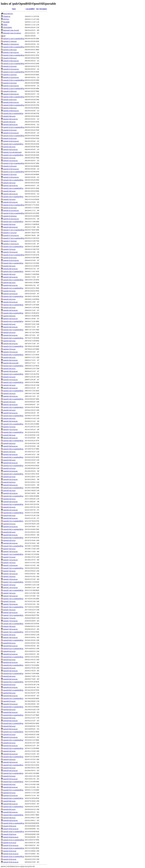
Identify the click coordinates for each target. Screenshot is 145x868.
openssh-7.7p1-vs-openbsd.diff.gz (13, 615)
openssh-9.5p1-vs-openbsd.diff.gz (13, 773)
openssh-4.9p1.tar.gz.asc (10, 360)
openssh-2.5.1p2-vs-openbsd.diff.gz (14, 72)
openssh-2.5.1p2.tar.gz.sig (11, 77)
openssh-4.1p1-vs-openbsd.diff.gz (13, 288)
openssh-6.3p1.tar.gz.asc (10, 493)
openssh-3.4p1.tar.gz (9, 191)
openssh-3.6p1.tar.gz (9, 224)
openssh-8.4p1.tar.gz (9, 676)
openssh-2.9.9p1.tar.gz (10, 100)
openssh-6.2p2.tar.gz (9, 482)
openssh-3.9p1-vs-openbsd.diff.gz (13, 271)
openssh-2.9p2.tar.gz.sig (10, 125)
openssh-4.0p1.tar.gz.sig (10, 285)
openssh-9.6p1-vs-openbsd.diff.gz (13, 782)
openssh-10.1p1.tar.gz (10, 843)
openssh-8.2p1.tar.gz (9, 660)
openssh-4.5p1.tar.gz (9, 332)
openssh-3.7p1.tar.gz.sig (10, 252)
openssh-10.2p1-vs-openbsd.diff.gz (14, 848)
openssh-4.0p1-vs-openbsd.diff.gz (13, 280)
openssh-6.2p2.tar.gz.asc (10, 485)
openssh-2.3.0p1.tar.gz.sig (11, 61)
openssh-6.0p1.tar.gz (9, 460)
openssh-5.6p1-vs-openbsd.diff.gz (13, 416)
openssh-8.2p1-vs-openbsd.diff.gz (13, 657)
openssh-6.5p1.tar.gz (9, 507)
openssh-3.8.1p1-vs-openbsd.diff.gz (14, 255)
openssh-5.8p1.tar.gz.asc (10, 438)
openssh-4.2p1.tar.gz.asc (10, 302)
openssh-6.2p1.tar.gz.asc (10, 479)
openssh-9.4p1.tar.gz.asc (10, 771)
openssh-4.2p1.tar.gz (9, 299)
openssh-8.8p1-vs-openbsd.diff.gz (13, 707)
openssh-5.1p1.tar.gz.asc (10, 380)
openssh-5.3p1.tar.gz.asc (10, 396)
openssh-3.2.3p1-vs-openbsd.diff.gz (14, 172)
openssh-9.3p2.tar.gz (9, 759)
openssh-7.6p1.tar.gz (9, 610)
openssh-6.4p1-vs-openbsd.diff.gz (13, 496)
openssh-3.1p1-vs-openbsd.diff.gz (13, 155)
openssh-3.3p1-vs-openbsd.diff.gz (13, 180)
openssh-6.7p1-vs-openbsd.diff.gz (13, 521)
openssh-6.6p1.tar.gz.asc (10, 518)
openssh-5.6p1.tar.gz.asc (10, 421)
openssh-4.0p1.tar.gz (9, 283)
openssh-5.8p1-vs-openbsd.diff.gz (13, 432)
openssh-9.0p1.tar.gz (9, 726)
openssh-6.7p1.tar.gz (9, 524)
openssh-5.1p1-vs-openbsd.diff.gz (13, 374)
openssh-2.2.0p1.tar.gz (10, 50)
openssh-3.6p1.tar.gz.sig (10, 227)
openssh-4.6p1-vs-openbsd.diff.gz (13, 338)
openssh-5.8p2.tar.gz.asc (10, 446)
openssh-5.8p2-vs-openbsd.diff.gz (13, 441)
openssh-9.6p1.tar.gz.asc (10, 787)
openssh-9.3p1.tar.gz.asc (10, 754)
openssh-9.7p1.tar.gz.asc (10, 795)
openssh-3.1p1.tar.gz (9, 158)
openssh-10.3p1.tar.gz (10, 859)
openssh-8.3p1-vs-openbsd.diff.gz (13, 665)
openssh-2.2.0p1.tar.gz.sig (11, 52)
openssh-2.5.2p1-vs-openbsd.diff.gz (14, 80)
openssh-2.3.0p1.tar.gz (10, 58)
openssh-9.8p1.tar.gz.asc (10, 804)
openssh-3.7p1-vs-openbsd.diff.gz (13, 247)
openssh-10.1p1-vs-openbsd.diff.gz (14, 840)
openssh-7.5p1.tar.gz (9, 601)
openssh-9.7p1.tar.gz (9, 793)
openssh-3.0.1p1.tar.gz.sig (11, 133)
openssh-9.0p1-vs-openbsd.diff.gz (13, 723)
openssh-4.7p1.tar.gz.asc (10, 352)
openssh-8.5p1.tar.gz (9, 685)
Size (37, 9)
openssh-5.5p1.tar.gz (9, 410)
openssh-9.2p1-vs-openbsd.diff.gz (13, 740)
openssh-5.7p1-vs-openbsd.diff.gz (13, 424)
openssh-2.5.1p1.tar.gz (10, 66)
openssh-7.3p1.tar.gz (9, 585)
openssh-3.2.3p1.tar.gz (10, 174)
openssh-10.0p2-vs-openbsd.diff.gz (14, 832)
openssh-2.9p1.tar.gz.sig (10, 119)
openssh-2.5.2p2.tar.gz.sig (11, 94)
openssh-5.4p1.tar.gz (9, 402)
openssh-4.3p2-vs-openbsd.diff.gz (13, 313)
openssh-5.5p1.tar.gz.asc (10, 413)
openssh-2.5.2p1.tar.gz (10, 83)
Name (14, 9)
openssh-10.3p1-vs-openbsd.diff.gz (14, 856)
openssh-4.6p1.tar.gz (9, 341)
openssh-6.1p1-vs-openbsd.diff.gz (13, 466)
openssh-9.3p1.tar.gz (9, 751)
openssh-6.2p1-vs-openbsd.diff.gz (13, 474)
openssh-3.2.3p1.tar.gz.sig (11, 177)
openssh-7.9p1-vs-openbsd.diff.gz (13, 632)
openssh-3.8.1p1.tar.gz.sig (11, 260)
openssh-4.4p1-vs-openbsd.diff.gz (13, 321)
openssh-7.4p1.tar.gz (9, 593)
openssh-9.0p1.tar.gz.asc (10, 729)
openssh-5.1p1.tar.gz (9, 377)
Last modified (30, 9)
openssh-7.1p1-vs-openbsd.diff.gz (13, 554)
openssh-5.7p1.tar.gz (9, 427)
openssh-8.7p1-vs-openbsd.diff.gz (13, 698)
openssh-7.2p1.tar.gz (9, 571)
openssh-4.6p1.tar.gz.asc (10, 344)
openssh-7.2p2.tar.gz (9, 576)
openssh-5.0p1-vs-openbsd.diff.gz (13, 366)
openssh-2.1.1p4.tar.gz (10, 41)
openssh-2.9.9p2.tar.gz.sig (11, 111)
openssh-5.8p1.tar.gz (9, 435)
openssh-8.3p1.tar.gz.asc (10, 671)
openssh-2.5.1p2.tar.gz (10, 75)
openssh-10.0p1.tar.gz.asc (11, 829)
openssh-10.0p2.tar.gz (10, 834)
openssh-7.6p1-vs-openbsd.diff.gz (13, 607)
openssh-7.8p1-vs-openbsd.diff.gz (13, 624)
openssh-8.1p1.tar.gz (9, 651)
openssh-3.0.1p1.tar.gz (10, 130)
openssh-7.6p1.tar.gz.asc (10, 613)
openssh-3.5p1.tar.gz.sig (10, 202)
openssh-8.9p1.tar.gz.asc (10, 721)
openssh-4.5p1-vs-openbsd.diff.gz (13, 330)
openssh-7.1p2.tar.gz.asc (10, 565)
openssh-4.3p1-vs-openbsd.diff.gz (13, 305)
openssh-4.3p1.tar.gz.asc (10, 310)
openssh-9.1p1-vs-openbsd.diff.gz (13, 732)
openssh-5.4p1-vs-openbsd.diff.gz (13, 399)
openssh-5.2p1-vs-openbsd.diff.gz (13, 382)
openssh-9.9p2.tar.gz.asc (10, 820)
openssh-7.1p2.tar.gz (9, 563)
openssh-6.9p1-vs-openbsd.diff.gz (13, 538)
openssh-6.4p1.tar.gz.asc (10, 502)
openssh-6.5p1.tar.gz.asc (10, 510)
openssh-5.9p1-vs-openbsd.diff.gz (13, 449)
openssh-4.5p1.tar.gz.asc (10, 335)
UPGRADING (8, 27)
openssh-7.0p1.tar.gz (9, 549)
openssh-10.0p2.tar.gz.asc (11, 837)
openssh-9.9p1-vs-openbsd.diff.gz (13, 807)
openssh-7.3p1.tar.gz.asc (10, 588)
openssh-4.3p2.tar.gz (9, 316)
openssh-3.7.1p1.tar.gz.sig (11, 235)
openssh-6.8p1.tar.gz (9, 532)
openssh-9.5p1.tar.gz (9, 776)
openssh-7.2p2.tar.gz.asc (10, 579)
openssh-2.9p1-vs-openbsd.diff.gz (13, 113)
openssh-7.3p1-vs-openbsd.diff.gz (13, 582)
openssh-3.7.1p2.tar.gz (10, 241)
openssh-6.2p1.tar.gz (9, 477)
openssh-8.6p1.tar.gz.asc (10, 696)
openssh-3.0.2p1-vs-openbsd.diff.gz (14, 136)
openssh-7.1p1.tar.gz (9, 557)
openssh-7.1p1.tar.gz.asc (10, 560)
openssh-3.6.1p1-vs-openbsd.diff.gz (14, 205)
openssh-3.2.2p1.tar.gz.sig (11, 169)
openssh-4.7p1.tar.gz (9, 349)
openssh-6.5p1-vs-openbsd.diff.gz (13, 504)
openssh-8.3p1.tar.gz (9, 668)
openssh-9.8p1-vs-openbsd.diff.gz (13, 798)
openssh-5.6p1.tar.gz (9, 418)
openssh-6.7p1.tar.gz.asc (10, 527)
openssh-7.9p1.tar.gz (9, 635)
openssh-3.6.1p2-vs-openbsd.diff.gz (14, 213)
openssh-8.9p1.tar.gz (9, 718)
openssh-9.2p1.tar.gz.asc (10, 746)
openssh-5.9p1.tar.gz (9, 452)
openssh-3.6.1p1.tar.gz (10, 208)
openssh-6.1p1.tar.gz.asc (10, 471)
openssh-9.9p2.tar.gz (9, 818)
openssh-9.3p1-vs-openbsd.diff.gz (13, 748)
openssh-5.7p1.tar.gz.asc (10, 430)
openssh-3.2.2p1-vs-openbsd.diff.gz (14, 163)
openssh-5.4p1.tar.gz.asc (10, 405)
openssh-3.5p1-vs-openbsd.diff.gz (13, 197)
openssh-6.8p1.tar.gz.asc (10, 535)
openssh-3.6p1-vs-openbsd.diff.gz (13, 222)
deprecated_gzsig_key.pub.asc (12, 33)
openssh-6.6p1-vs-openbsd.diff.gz (13, 513)
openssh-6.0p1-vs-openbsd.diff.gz (13, 457)
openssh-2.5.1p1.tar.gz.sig (11, 69)
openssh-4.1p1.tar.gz (9, 291)
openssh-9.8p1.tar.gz (9, 801)
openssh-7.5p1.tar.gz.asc (10, 604)
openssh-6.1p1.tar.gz (9, 468)
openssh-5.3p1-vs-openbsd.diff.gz (13, 391)
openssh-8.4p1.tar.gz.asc (10, 679)
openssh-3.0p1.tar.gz (9, 147)
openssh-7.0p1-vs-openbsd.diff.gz (13, 546)
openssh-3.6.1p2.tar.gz (10, 216)
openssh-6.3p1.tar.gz (9, 491)
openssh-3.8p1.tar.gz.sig (10, 269)
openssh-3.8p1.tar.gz (9, 266)
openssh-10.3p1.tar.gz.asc (11, 862)
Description (43, 9)
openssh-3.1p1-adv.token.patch (12, 152)
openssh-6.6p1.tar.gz (9, 515)
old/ (4, 36)
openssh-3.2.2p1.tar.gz (10, 166)
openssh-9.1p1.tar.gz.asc (10, 737)
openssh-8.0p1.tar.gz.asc (10, 646)
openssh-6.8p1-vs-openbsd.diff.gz (13, 529)
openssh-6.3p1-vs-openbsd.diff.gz (13, 488)
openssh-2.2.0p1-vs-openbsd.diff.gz (14, 47)
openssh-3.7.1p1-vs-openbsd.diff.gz (14, 230)
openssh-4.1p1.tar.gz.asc (10, 294)
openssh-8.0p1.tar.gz (9, 643)
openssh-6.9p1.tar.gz (9, 540)
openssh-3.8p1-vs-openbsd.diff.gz (13, 263)
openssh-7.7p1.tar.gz (9, 618)
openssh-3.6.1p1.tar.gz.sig (11, 210)
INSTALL (6, 19)
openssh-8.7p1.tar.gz (9, 701)
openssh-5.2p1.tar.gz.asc (10, 388)
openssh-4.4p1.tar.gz (9, 324)
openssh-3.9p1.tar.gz (9, 274)
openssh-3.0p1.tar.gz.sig (10, 149)
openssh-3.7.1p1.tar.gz (10, 233)
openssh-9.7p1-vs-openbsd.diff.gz (13, 790)
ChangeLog (7, 16)
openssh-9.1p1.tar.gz (9, 735)
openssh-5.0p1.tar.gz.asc (10, 371)
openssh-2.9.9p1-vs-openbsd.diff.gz (14, 97)
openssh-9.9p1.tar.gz (9, 809)
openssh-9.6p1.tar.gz (9, 784)
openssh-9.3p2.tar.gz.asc (10, 762)
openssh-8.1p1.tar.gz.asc (10, 654)
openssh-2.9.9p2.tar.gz (10, 108)
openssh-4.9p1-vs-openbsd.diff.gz (13, 355)
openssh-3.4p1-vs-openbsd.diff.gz (13, 188)
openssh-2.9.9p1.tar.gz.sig (11, 102)
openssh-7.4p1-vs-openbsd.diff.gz (13, 590)
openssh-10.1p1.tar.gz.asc (11, 845)
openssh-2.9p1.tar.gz (9, 116)
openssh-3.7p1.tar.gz (9, 249)
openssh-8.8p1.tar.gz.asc (10, 712)
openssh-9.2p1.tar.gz (9, 743)
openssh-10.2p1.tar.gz (10, 851)
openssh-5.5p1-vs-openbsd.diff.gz (13, 407)
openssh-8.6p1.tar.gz (9, 693)
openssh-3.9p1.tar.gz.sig (10, 277)
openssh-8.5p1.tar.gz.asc (10, 687)
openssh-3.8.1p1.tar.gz (10, 258)
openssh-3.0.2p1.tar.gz (10, 138)
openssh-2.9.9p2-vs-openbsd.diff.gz (14, 105)
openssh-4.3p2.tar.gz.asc (10, 319)
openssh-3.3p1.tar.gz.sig (10, 186)
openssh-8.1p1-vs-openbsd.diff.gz (13, 649)
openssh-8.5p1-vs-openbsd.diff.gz (13, 682)
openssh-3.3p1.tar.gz (9, 183)
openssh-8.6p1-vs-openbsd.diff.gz (13, 690)
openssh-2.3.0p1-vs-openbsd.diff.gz (14, 55)
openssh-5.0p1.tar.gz (9, 369)
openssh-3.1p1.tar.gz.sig (10, 161)
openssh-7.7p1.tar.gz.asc (10, 621)
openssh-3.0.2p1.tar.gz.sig (11, 141)
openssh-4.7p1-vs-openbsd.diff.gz (13, 346)
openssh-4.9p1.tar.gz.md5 (11, 363)
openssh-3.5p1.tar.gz (9, 199)
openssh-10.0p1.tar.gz (10, 826)
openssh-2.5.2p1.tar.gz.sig (11, 86)
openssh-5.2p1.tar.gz (9, 385)
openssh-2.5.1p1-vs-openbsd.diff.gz (14, 64)
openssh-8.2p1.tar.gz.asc (10, 662)
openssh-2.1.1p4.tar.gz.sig (11, 44)
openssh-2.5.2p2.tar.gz (10, 91)
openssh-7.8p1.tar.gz (9, 626)
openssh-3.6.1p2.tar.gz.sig (11, 219)
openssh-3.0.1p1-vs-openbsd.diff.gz (14, 127)
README (6, 22)
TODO (5, 25)
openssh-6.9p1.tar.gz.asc (10, 543)
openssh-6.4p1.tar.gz (9, 499)
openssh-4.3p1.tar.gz (9, 308)
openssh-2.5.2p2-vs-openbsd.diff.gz (14, 88)
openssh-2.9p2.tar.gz (9, 122)
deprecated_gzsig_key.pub (11, 30)
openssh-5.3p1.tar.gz (9, 393)
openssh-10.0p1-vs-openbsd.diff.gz (14, 823)
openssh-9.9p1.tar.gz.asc (10, 812)
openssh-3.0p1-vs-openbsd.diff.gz (13, 144)
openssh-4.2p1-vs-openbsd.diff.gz (13, 296)
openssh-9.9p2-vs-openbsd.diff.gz (13, 815)
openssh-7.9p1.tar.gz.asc (10, 637)
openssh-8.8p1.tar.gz (9, 710)
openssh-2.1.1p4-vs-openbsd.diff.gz (14, 39)
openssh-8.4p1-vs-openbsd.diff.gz (13, 674)
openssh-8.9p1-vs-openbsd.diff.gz (13, 715)
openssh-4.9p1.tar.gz (9, 357)
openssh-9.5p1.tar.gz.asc (10, 779)
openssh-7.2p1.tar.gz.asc (10, 574)
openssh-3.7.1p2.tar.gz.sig (11, 244)
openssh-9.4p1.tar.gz (9, 768)
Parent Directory (8, 14)
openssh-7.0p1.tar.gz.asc (10, 552)
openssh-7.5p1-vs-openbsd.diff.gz (13, 599)
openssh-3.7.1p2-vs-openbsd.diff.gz (14, 238)
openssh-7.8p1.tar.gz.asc (10, 629)
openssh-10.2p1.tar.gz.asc (11, 854)
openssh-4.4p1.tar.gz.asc (10, 327)
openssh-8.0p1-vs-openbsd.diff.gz (13, 640)
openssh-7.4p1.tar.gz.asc (10, 596)
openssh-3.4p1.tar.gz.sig (10, 194)
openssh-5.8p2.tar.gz (9, 443)
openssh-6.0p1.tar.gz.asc (10, 463)
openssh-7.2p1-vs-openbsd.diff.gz (13, 568)
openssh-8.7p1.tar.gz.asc (10, 704)
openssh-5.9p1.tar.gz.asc (10, 454)
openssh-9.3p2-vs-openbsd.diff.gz (13, 757)
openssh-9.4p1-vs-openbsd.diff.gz (13, 765)
